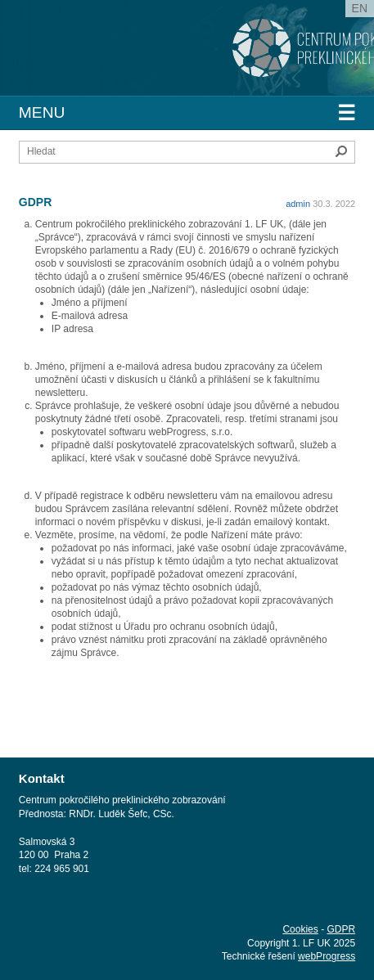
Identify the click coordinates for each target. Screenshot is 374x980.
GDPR (341, 929)
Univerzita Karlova (135, 57)
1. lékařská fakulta (105, 41)
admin (298, 204)
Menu (187, 113)
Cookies (300, 929)
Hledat (341, 151)
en (360, 8)
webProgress (327, 956)
